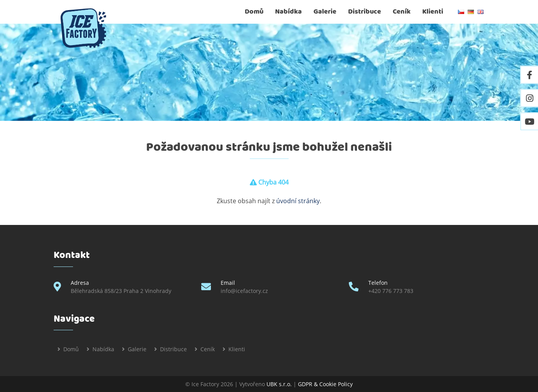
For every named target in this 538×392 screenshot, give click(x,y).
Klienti (433, 12)
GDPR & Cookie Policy (325, 384)
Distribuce (365, 12)
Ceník (402, 12)
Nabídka (288, 12)
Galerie (325, 12)
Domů (254, 12)
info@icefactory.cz (244, 291)
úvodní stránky (298, 201)
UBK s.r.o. (279, 384)
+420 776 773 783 (391, 291)
